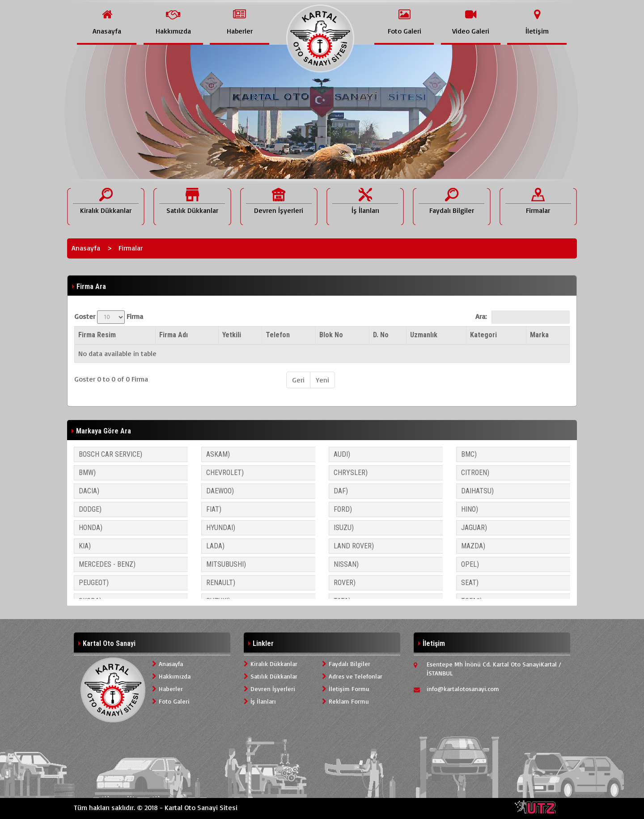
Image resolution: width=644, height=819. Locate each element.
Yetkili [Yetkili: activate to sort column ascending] (232, 335)
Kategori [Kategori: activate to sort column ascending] (483, 335)
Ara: (523, 317)
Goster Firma (109, 317)
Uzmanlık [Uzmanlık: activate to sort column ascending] (424, 335)
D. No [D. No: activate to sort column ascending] (381, 335)
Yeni (322, 380)
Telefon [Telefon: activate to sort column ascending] (278, 335)
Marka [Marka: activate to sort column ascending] (539, 335)
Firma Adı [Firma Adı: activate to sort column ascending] (174, 335)
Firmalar (131, 248)
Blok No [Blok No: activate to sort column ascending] (331, 335)
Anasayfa (86, 248)
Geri (298, 380)
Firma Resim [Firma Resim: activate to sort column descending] (97, 335)
